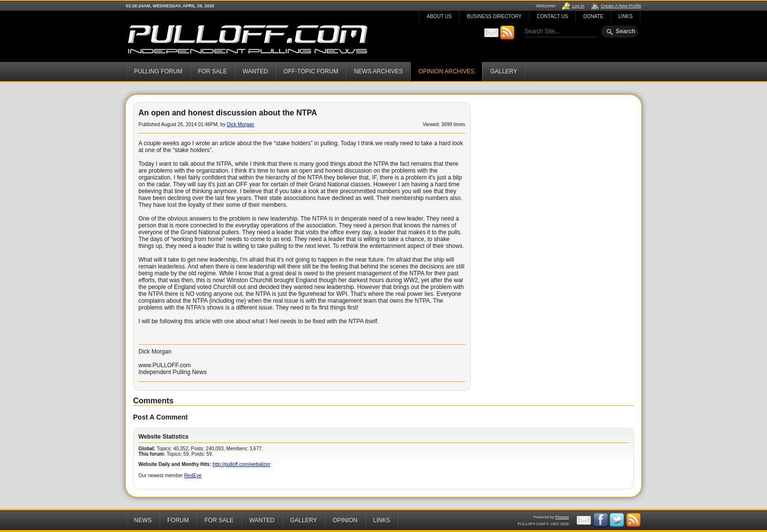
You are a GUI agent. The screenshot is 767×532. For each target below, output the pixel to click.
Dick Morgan (241, 124)
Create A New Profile (621, 6)
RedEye (193, 476)
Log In (578, 6)
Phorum (562, 517)
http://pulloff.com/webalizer (242, 464)
